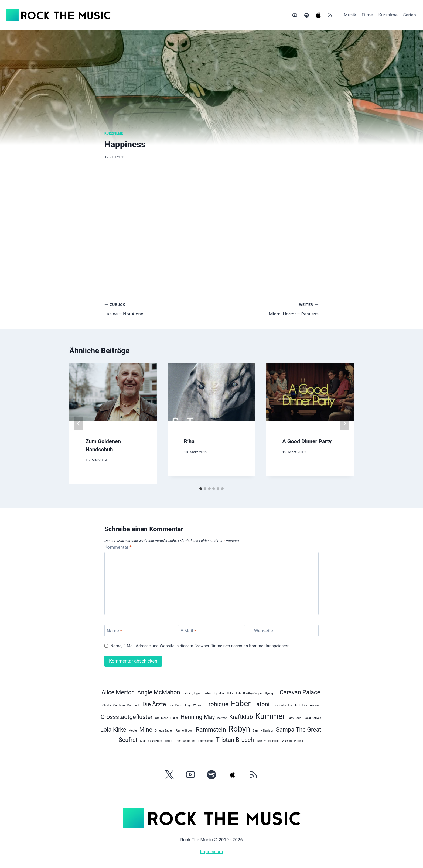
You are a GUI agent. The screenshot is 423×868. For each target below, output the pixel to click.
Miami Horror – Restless (267, 309)
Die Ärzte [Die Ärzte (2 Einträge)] (154, 704)
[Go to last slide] (79, 423)
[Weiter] (344, 423)
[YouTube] (295, 15)
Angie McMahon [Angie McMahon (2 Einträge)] (159, 692)
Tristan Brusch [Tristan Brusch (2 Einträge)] (235, 740)
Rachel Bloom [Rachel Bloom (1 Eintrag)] (185, 731)
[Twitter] (169, 775)
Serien (409, 15)
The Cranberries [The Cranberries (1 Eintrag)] (185, 741)
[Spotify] (306, 15)
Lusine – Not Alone (156, 309)
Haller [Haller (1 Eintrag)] (174, 718)
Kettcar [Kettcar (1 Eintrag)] (222, 718)
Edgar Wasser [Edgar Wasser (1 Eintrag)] (194, 705)
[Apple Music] (318, 15)
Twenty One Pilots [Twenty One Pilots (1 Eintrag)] (268, 741)
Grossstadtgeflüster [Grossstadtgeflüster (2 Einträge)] (127, 717)
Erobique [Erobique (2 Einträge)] (217, 704)
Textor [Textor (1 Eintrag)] (169, 741)
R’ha (189, 441)
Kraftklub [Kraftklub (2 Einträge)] (241, 717)
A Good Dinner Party (307, 441)
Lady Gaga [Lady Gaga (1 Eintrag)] (295, 718)
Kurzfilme (388, 15)
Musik (350, 15)
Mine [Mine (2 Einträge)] (146, 730)
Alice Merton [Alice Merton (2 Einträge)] (118, 692)
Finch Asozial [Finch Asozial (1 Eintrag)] (311, 705)
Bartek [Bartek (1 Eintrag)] (207, 693)
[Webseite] (285, 631)
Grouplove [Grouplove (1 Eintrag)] (162, 718)
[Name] (138, 631)
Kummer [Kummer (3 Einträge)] (270, 716)
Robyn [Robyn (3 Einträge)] (239, 729)
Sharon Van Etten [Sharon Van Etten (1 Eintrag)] (151, 741)
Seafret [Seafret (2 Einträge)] (128, 740)
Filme (367, 15)
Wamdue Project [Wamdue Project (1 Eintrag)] (292, 741)
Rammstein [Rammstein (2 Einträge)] (211, 730)
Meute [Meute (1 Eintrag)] (133, 731)
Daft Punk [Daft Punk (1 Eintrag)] (134, 705)
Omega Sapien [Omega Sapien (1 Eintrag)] (164, 731)
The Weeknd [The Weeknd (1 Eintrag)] (206, 741)
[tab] (201, 489)
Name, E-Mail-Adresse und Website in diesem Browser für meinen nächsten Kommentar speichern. (200, 646)
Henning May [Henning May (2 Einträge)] (198, 717)
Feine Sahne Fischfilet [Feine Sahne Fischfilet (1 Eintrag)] (286, 705)
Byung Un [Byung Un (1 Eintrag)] (271, 693)
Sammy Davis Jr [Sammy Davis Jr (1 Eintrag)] (263, 731)
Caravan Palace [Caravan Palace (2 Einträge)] (300, 692)
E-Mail (188, 631)
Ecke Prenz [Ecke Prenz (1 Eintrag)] (176, 705)
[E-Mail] (211, 631)
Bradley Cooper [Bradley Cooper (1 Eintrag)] (253, 693)
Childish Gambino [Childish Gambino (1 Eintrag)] (114, 705)
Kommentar (118, 547)
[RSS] (330, 15)
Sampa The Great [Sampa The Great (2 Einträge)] (299, 730)
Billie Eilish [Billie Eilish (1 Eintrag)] (234, 693)
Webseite (264, 631)
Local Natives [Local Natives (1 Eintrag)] (312, 718)
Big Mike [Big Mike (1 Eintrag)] (219, 693)
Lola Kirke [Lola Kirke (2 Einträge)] (113, 730)
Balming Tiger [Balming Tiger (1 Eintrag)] (191, 693)
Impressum (211, 852)
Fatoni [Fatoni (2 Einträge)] (261, 704)
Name (115, 631)
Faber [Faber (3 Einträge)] (241, 704)
